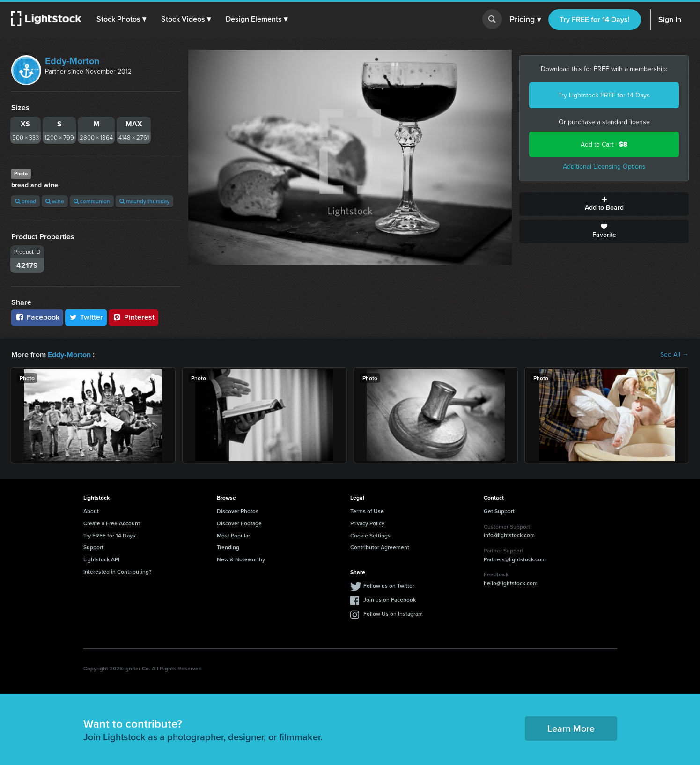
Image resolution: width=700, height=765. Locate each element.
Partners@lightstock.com (515, 559)
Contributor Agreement (380, 547)
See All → (674, 355)
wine (55, 201)
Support (93, 547)
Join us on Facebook (390, 599)
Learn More (571, 728)
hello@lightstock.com (511, 583)
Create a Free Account (112, 523)
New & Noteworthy (241, 559)
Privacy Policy (367, 523)
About (91, 511)
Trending (228, 547)
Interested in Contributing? (118, 571)
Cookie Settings (370, 535)
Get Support (499, 511)
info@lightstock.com (509, 535)
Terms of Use (367, 511)
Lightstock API (101, 559)
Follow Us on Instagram (393, 614)
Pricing (525, 20)
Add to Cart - (604, 144)
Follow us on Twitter (389, 585)
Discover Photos (238, 511)
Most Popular (233, 535)
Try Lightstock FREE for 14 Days (604, 95)
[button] (121, 19)
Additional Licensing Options (604, 166)
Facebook (37, 317)
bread (26, 201)
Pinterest (133, 317)
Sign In (670, 19)
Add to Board (604, 204)
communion (92, 201)
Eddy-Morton (72, 61)
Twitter (86, 317)
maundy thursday (144, 201)
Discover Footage (239, 523)
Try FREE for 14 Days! (595, 19)
